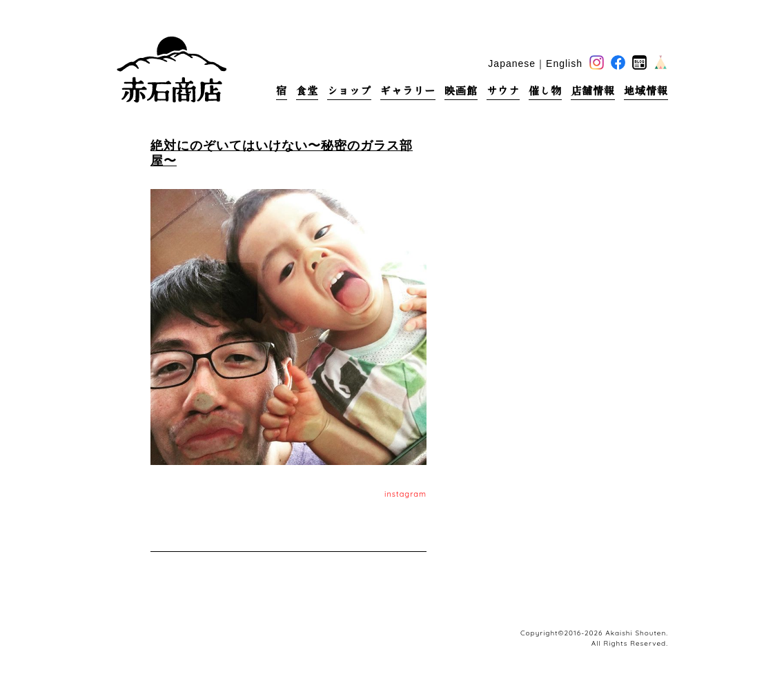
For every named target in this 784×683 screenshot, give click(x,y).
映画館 (461, 91)
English (564, 63)
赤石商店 (171, 69)
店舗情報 (593, 91)
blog (639, 62)
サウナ (503, 91)
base (661, 62)
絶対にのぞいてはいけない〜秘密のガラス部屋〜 (282, 153)
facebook (618, 62)
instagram (405, 494)
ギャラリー (408, 91)
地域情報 (646, 91)
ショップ (349, 91)
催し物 (545, 91)
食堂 (307, 91)
